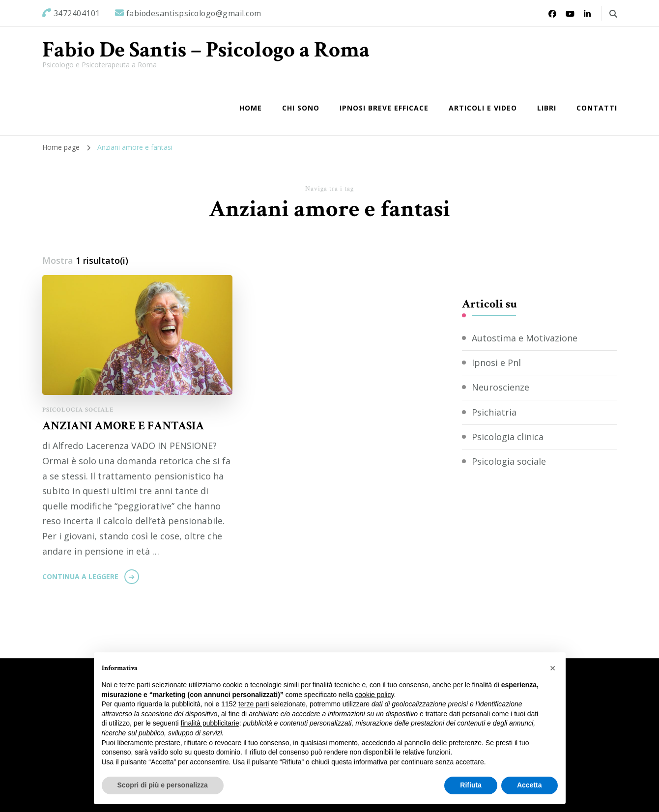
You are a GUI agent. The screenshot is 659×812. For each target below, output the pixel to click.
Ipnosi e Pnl (496, 363)
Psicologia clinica (508, 437)
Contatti (597, 108)
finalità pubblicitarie (210, 723)
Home (251, 108)
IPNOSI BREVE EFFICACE (384, 108)
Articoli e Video (483, 108)
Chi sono (301, 108)
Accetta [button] (530, 785)
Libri (547, 108)
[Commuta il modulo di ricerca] (613, 14)
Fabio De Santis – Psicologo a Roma (206, 50)
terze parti (254, 704)
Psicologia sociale (78, 410)
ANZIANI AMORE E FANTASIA (123, 426)
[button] (553, 668)
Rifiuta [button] (471, 785)
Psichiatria (494, 412)
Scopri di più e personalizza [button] (163, 785)
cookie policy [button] (374, 695)
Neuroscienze (501, 387)
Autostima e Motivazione (525, 338)
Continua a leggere (80, 576)
